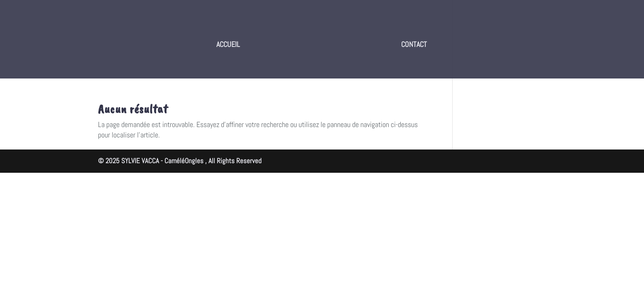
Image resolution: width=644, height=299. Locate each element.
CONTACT (414, 45)
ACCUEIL (228, 45)
